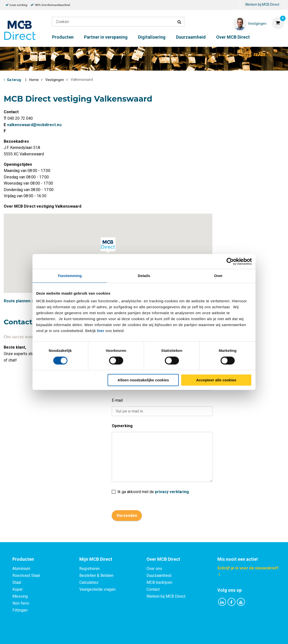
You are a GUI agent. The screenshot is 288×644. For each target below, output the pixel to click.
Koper (18, 589)
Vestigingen (55, 80)
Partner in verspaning (106, 37)
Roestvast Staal (26, 575)
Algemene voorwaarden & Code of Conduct (150, 635)
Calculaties (89, 582)
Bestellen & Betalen (96, 575)
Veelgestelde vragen (97, 589)
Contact (153, 589)
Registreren (89, 569)
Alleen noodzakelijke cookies (143, 380)
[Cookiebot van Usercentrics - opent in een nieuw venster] (230, 261)
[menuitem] (239, 5)
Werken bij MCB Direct (262, 4)
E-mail (117, 400)
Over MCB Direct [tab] (163, 559)
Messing (20, 596)
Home (34, 80)
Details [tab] (144, 276)
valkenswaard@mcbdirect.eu (34, 125)
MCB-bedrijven (159, 582)
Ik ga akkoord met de (150, 490)
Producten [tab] (23, 559)
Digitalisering (152, 37)
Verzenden (127, 516)
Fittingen (20, 610)
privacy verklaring (172, 492)
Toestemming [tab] (70, 276)
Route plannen (17, 301)
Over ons (154, 569)
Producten (63, 37)
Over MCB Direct (233, 37)
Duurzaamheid (191, 37)
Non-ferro (21, 603)
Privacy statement (91, 635)
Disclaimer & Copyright (214, 635)
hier (101, 331)
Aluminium (21, 569)
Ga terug (14, 80)
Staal (17, 582)
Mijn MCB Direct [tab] (96, 559)
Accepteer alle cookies (216, 380)
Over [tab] (218, 276)
